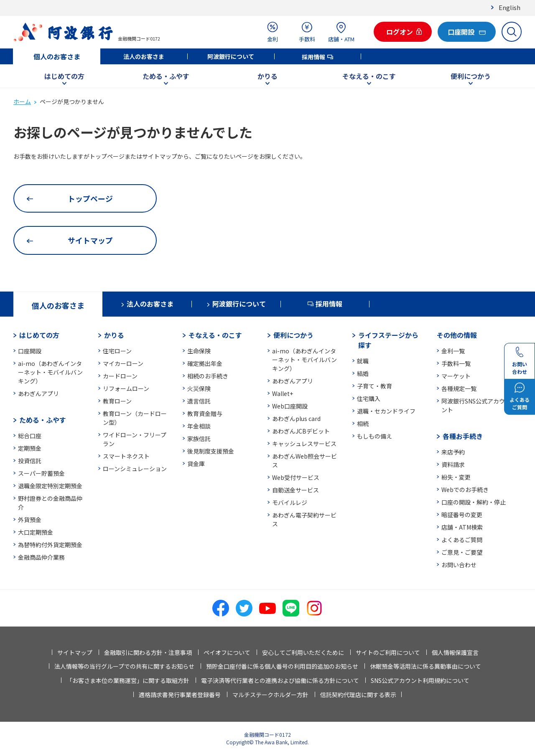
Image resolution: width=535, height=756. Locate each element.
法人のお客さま (144, 56)
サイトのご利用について (388, 652)
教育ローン (117, 401)
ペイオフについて (227, 652)
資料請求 (453, 464)
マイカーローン (123, 363)
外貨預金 (30, 520)
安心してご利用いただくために (303, 652)
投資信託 (30, 461)
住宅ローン (117, 351)
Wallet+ (283, 393)
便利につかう (471, 76)
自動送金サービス (296, 490)
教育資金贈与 (205, 414)
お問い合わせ (459, 565)
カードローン (120, 376)
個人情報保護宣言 (455, 652)
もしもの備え (374, 436)
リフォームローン (126, 388)
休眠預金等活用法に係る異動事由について (425, 666)
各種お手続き (463, 436)
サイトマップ (75, 652)
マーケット (456, 376)
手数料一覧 (456, 363)
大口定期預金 (36, 532)
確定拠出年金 (205, 363)
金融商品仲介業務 (41, 557)
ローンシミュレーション (135, 469)
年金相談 (199, 426)
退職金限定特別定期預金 (50, 486)
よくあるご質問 (462, 540)
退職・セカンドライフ (386, 411)
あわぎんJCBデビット (301, 431)
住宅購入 (369, 398)
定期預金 (30, 448)
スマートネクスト (126, 456)
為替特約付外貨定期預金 (50, 545)
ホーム (22, 101)
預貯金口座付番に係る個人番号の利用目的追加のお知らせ (282, 666)
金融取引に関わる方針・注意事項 (148, 652)
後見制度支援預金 (211, 451)
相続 (363, 424)
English (510, 7)
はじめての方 (64, 76)
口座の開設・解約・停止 (474, 502)
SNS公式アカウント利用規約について (420, 680)
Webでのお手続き (465, 490)
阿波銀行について (231, 56)
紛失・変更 (456, 477)
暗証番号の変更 (462, 515)
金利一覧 (453, 351)
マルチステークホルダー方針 (270, 695)
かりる (267, 76)
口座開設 (30, 351)
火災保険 (199, 388)
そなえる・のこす (369, 76)
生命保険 (199, 351)
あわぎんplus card (296, 419)
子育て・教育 (374, 386)
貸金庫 (196, 464)
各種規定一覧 (459, 388)
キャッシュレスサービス (304, 444)
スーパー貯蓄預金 (41, 473)
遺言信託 (199, 401)
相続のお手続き (208, 376)
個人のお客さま (57, 56)
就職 (363, 361)
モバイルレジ (290, 502)
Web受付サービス (296, 477)
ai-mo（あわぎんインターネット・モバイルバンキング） (50, 372)
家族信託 (199, 439)
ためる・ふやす (166, 76)
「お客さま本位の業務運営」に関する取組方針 (128, 680)
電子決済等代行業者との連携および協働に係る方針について (280, 680)
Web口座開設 (290, 406)
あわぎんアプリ (38, 393)
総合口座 (30, 436)
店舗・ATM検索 (462, 527)
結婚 (363, 373)
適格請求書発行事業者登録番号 (180, 695)
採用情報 (313, 57)
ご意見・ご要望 (462, 552)
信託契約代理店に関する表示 (358, 695)
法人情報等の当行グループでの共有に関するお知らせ (124, 666)
